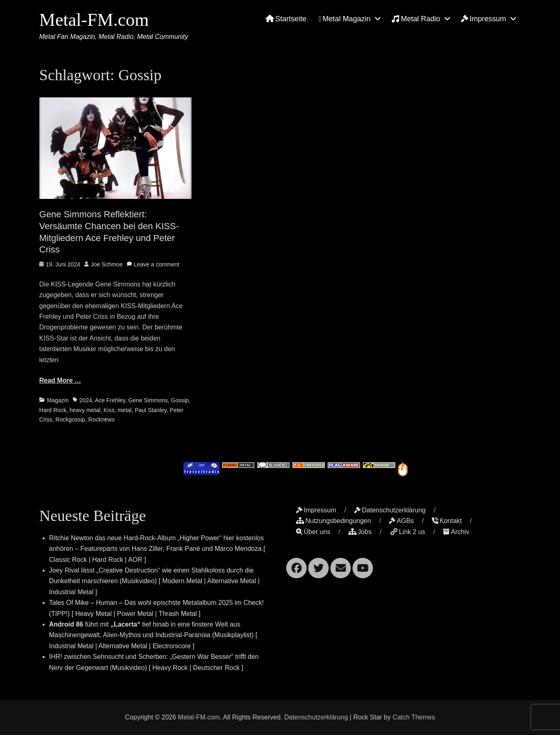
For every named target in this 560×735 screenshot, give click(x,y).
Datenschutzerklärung (390, 510)
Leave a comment (157, 264)
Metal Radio (416, 19)
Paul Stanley (151, 410)
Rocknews (102, 419)
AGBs (401, 521)
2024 (86, 400)
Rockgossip (70, 419)
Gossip (180, 400)
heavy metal (85, 410)
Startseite (286, 19)
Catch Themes (414, 717)
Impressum (483, 19)
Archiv (456, 532)
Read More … (60, 380)
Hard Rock (53, 410)
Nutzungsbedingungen (333, 521)
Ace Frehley (110, 400)
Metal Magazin (345, 19)
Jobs (360, 532)
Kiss (109, 410)
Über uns (313, 532)
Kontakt (447, 521)
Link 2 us (408, 532)
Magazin (58, 400)
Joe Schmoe (107, 264)
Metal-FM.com (94, 20)
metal (124, 410)
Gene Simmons (148, 400)
